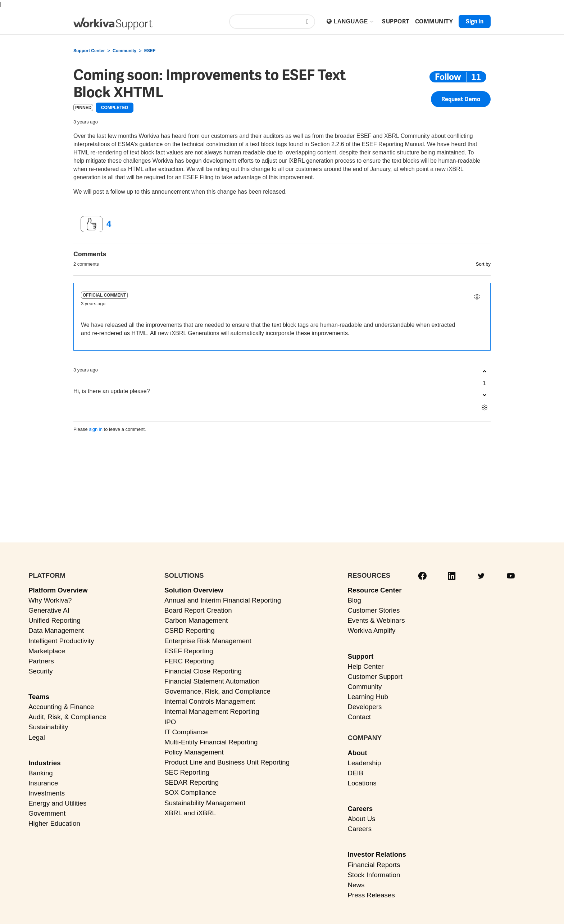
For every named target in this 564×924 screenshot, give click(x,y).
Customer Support (375, 677)
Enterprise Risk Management (208, 641)
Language (354, 21)
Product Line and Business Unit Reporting (227, 762)
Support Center (89, 51)
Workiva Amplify (371, 630)
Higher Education (54, 823)
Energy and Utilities (58, 803)
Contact (359, 717)
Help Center (365, 666)
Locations (362, 783)
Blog (354, 600)
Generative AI (49, 610)
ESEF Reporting (189, 651)
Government (47, 813)
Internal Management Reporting (212, 711)
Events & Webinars (376, 620)
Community (124, 51)
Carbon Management (196, 620)
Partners (41, 661)
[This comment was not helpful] (484, 395)
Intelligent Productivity (61, 641)
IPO (170, 722)
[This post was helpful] (92, 224)
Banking (41, 773)
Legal (37, 737)
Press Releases (371, 895)
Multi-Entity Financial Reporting (211, 742)
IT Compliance (186, 732)
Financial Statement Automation (212, 681)
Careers (360, 809)
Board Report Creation (198, 610)
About (357, 753)
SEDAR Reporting (192, 782)
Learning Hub (368, 697)
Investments (47, 793)
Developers (365, 707)
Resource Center (374, 590)
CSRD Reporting (190, 630)
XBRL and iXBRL (190, 813)
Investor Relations (377, 854)
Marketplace (47, 651)
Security (41, 671)
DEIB (355, 773)
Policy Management (194, 752)
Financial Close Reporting (203, 671)
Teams (39, 697)
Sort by (483, 264)
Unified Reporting (54, 620)
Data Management (56, 630)
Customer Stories (374, 610)
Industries (45, 763)
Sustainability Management (205, 803)
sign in (96, 429)
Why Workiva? (50, 600)
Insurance (43, 783)
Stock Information (374, 875)
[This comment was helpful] (484, 372)
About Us (361, 819)
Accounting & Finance (61, 707)
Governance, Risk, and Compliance (217, 691)
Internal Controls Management (210, 701)
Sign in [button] (475, 21)
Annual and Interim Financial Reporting (223, 600)
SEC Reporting (187, 772)
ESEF (150, 51)
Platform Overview (58, 590)
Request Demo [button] (461, 99)
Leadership (364, 763)
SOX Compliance (190, 792)
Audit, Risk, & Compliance (67, 717)
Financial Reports (374, 865)
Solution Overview (194, 590)
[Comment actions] (477, 297)
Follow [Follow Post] (448, 77)
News (356, 885)
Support (360, 656)
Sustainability (48, 727)
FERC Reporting (189, 661)
